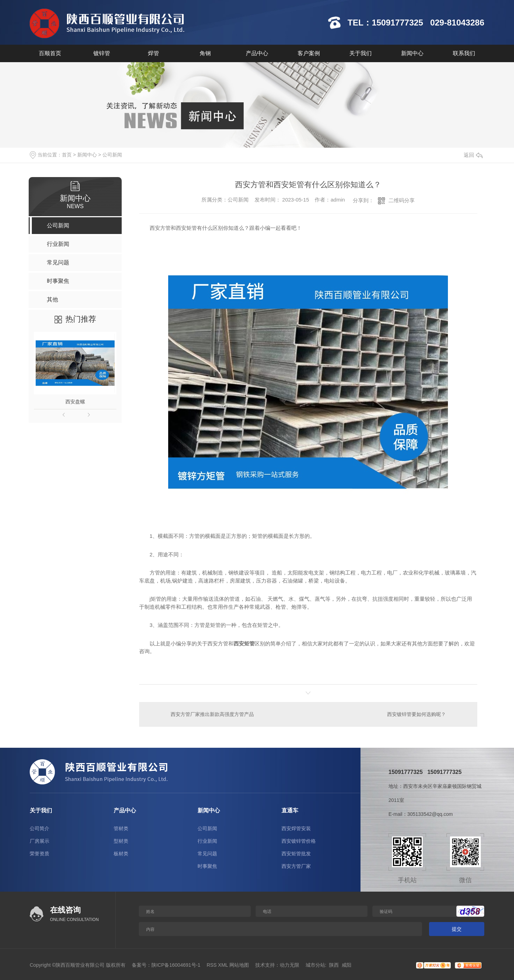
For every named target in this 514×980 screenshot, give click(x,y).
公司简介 (40, 828)
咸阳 (347, 965)
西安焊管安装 (296, 828)
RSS (212, 965)
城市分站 (315, 965)
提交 (457, 929)
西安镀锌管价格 (299, 841)
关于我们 (360, 53)
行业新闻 (207, 841)
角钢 (205, 53)
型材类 (121, 841)
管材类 (121, 828)
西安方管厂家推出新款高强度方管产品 (212, 714)
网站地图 (239, 965)
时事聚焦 (207, 866)
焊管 (154, 53)
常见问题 (207, 854)
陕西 (334, 965)
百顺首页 (50, 53)
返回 (473, 155)
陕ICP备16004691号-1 (176, 965)
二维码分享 (402, 200)
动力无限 (290, 965)
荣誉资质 (40, 854)
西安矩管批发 (296, 854)
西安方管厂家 (296, 866)
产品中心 (257, 53)
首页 (67, 155)
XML (223, 965)
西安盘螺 (75, 402)
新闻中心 (412, 53)
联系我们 (464, 53)
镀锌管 (102, 53)
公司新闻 (112, 155)
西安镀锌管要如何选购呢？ (416, 714)
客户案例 (309, 53)
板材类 (121, 854)
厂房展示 (40, 841)
